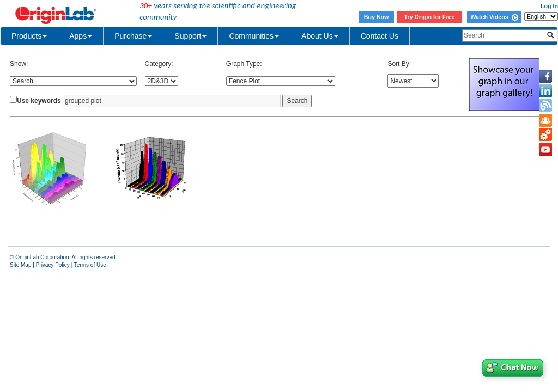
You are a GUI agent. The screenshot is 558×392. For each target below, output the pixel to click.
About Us (320, 36)
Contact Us (380, 36)
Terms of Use (90, 265)
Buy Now (377, 17)
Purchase (133, 36)
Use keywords (39, 101)
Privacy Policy (53, 265)
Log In (549, 6)
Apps (81, 36)
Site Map (20, 265)
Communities (254, 36)
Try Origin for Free (430, 17)
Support (190, 36)
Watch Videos (494, 17)
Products (29, 36)
